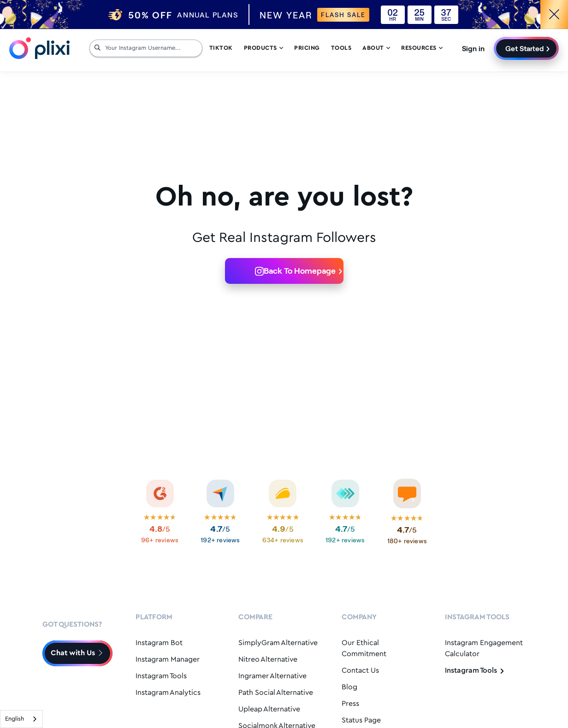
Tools (341, 48)
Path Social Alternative (276, 693)
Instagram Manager (168, 660)
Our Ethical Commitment (364, 649)
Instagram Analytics (168, 693)
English (15, 719)
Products (264, 48)
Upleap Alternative (269, 709)
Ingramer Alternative (272, 676)
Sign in (473, 48)
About (376, 48)
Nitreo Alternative (268, 660)
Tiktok (221, 49)
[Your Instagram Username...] (151, 48)
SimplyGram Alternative (278, 643)
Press (350, 704)
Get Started (525, 48)
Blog (349, 687)
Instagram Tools (161, 676)
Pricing (307, 49)
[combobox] (21, 719)
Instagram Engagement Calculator (484, 649)
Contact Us (360, 671)
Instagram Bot (159, 643)
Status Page (361, 720)
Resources (422, 48)
